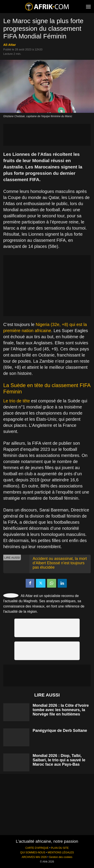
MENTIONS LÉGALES (61, 853)
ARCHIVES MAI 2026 (34, 857)
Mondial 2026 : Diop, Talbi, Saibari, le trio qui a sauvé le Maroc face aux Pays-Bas (59, 760)
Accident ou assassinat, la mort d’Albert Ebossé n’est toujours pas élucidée (60, 563)
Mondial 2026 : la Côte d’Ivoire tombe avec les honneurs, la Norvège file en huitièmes (61, 710)
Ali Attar (10, 45)
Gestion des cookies (61, 857)
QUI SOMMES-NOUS (33, 853)
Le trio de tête (17, 401)
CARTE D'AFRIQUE (37, 848)
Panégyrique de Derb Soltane (60, 731)
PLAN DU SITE (60, 848)
